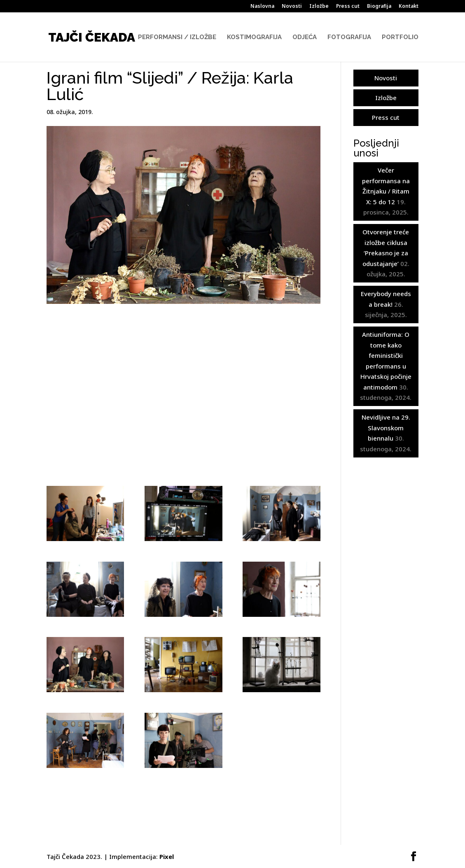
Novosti (292, 7)
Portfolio (400, 37)
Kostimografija (254, 37)
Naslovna (262, 7)
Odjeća (305, 37)
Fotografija (349, 37)
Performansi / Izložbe (177, 37)
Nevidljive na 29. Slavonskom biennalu (386, 428)
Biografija (379, 7)
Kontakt (409, 7)
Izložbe (319, 7)
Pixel (167, 856)
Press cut (348, 7)
